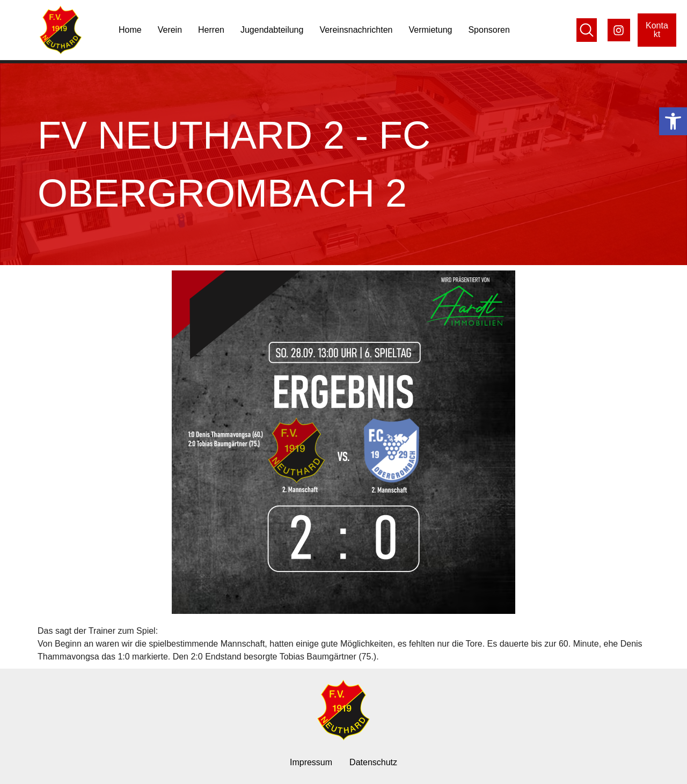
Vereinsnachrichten (356, 30)
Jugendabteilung (272, 30)
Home (130, 30)
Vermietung (431, 30)
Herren (211, 30)
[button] (673, 121)
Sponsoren (489, 30)
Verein (170, 30)
